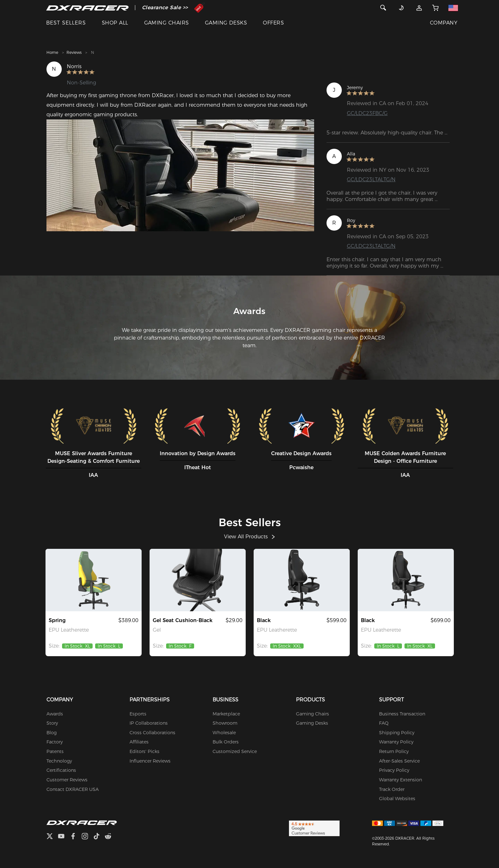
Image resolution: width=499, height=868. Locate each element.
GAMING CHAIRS (167, 23)
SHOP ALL (115, 23)
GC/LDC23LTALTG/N (371, 179)
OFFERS (273, 23)
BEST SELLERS (66, 23)
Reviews (74, 52)
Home (52, 52)
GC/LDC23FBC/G (367, 113)
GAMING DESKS (226, 23)
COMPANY (444, 23)
